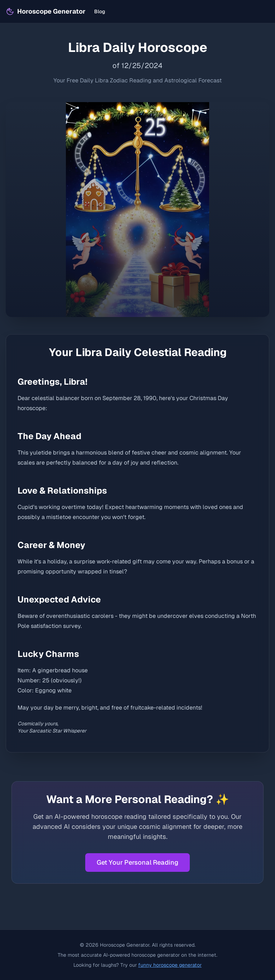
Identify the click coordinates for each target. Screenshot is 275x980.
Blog (100, 11)
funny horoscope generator (170, 965)
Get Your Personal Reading (137, 862)
